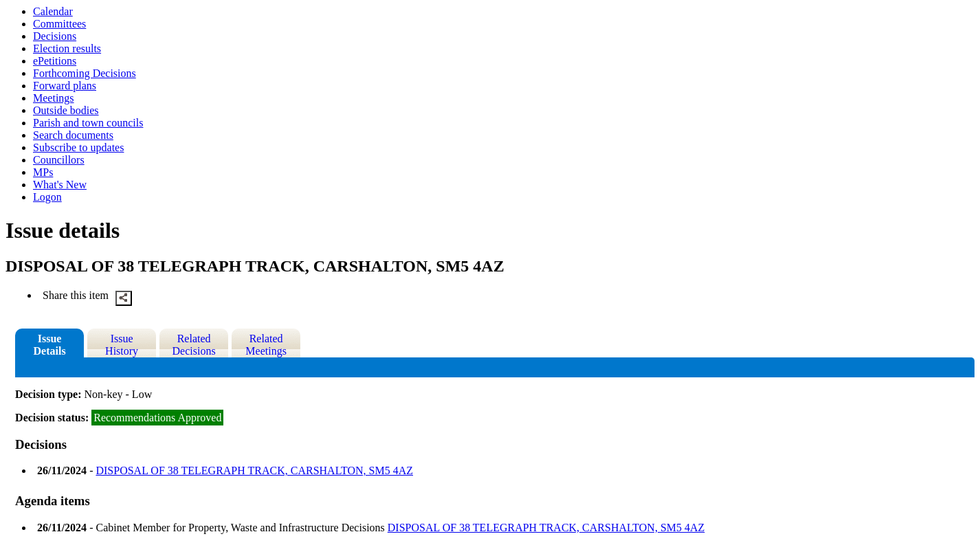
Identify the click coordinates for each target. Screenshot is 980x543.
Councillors (59, 160)
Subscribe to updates (78, 147)
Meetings (54, 98)
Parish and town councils (88, 123)
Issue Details (50, 345)
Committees (59, 24)
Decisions (55, 36)
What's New (60, 185)
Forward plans (65, 86)
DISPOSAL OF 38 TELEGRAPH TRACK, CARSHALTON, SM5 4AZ (254, 470)
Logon (47, 197)
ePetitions (55, 61)
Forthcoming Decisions (85, 73)
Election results (67, 48)
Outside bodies (66, 110)
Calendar (53, 11)
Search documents (73, 135)
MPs (43, 172)
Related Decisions (194, 345)
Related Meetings (266, 345)
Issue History (122, 345)
